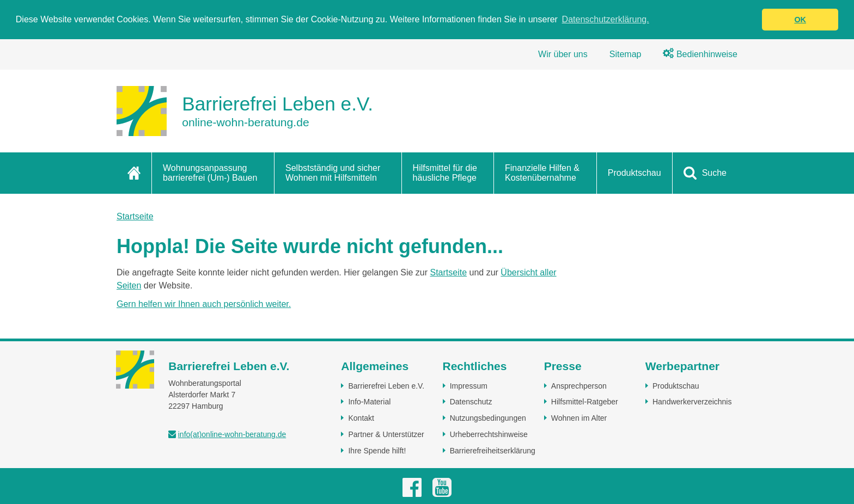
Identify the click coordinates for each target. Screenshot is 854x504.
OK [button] (800, 20)
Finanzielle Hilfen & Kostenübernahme (542, 173)
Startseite (135, 216)
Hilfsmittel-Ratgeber (585, 402)
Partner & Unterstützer (386, 434)
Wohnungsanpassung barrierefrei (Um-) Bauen (210, 173)
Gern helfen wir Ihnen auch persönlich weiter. (204, 304)
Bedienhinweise (700, 54)
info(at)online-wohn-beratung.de (232, 434)
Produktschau (635, 173)
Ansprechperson (579, 386)
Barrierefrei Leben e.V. (386, 386)
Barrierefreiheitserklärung (493, 451)
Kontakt (361, 418)
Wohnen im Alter (579, 418)
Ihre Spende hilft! (377, 451)
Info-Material (369, 402)
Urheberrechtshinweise (489, 434)
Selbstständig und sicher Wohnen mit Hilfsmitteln (333, 173)
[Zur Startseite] (245, 111)
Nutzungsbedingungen (488, 418)
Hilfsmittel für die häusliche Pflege (445, 173)
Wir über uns (563, 54)
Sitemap (626, 54)
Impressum (469, 386)
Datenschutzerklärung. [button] (606, 19)
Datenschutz (471, 402)
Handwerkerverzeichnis (692, 402)
